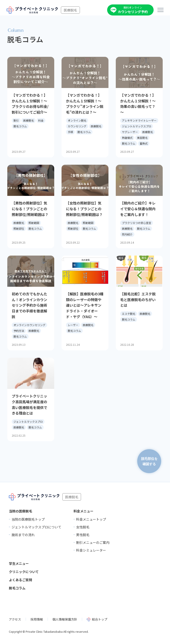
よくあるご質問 (20, 580)
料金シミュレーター (91, 550)
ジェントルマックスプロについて (36, 527)
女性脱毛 (83, 527)
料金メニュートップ (91, 519)
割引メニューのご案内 (93, 542)
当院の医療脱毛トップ (28, 519)
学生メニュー (19, 563)
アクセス (15, 619)
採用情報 (37, 619)
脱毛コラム (17, 588)
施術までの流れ (23, 535)
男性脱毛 (83, 535)
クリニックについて (24, 572)
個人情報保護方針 (65, 619)
